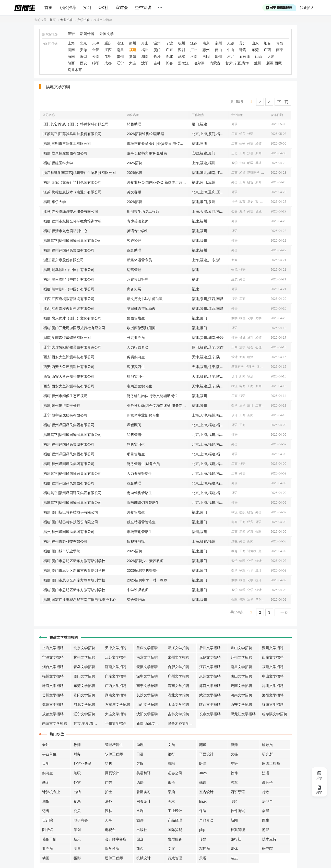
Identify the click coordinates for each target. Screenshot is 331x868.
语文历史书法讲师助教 (145, 299)
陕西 (71, 63)
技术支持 (269, 839)
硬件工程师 (114, 858)
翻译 (203, 745)
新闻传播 (87, 34)
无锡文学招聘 (210, 657)
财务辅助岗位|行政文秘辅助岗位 (152, 396)
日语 (140, 754)
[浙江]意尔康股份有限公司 (63, 260)
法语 (266, 773)
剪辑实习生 (136, 357)
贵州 (120, 56)
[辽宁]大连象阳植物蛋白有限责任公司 (72, 347)
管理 (242, 600)
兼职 (77, 773)
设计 (234, 357)
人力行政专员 (138, 347)
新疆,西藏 (274, 63)
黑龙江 (183, 63)
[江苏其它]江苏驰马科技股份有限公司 (72, 134)
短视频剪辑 (136, 541)
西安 (84, 63)
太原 (271, 56)
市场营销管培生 (139, 532)
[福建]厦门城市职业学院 (61, 551)
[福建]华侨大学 (54, 202)
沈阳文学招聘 (147, 714)
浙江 (120, 43)
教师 (77, 745)
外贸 (77, 782)
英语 (234, 764)
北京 (84, 43)
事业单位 (49, 754)
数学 (234, 163)
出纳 (77, 792)
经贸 (242, 134)
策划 (77, 830)
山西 (259, 56)
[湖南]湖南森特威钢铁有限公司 (67, 338)
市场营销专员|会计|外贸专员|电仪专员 (157, 144)
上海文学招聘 (53, 648)
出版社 (142, 830)
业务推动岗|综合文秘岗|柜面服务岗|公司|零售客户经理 (158, 406)
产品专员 (206, 820)
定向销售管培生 (139, 493)
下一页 (283, 102)
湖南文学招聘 (116, 695)
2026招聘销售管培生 (143, 570)
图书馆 (48, 830)
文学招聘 (84, 20)
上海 (71, 43)
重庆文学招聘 (147, 648)
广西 (267, 50)
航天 (77, 839)
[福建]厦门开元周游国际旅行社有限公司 (74, 328)
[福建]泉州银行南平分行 (61, 406)
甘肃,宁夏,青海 (237, 63)
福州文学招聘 (53, 676)
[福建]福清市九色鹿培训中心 (65, 231)
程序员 (205, 849)
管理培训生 (114, 745)
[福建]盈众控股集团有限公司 (65, 153)
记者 (46, 811)
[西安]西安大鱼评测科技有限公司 (68, 357)
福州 (145, 50)
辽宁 (120, 63)
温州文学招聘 (273, 648)
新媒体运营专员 (139, 260)
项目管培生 (136, 454)
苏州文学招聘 (241, 657)
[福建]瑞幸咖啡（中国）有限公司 (68, 270)
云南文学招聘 (241, 686)
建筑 (234, 279)
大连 (133, 63)
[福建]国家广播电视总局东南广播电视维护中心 (79, 600)
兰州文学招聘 (116, 723)
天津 (96, 43)
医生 (266, 820)
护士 (109, 792)
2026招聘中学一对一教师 (147, 580)
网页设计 (112, 773)
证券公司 (175, 773)
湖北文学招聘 (179, 695)
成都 (108, 63)
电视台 (110, 830)
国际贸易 (175, 830)
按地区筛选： (51, 44)
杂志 (234, 858)
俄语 (171, 782)
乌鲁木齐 (75, 70)
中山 (231, 50)
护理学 (250, 367)
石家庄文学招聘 (117, 705)
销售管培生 (136, 435)
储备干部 (49, 839)
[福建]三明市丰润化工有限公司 (67, 144)
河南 (194, 56)
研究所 (267, 754)
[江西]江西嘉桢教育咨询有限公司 (68, 299)
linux (203, 801)
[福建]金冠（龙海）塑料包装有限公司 (72, 182)
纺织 (242, 512)
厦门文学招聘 (84, 676)
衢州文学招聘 (210, 648)
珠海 (243, 50)
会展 (266, 811)
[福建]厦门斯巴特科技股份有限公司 (70, 512)
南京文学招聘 (147, 657)
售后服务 (175, 839)
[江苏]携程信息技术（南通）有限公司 (72, 192)
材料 (250, 338)
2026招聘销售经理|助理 (146, 134)
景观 (203, 858)
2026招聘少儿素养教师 (145, 561)
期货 (46, 801)
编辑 (171, 764)
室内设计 (206, 792)
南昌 (120, 50)
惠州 (206, 50)
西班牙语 (238, 792)
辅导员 (267, 745)
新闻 (258, 153)
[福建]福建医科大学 (58, 163)
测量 (77, 849)
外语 (234, 124)
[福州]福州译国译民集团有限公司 (68, 532)
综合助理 (134, 250)
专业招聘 (66, 20)
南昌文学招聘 (241, 667)
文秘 (234, 754)
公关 (77, 811)
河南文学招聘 (241, 695)
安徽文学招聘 (147, 667)
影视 (234, 541)
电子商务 (81, 820)
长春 (169, 63)
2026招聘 (134, 163)
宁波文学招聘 (53, 657)
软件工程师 (114, 754)
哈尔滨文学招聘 (275, 714)
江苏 (194, 43)
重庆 (108, 43)
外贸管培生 (136, 512)
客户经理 (134, 241)
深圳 (182, 50)
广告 (109, 782)
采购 (171, 792)
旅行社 (236, 839)
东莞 (255, 50)
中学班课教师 (138, 590)
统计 (250, 406)
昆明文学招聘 (273, 686)
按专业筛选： (51, 34)
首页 (49, 8)
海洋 (242, 211)
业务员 (48, 849)
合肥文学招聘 (179, 667)
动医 (250, 163)
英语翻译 (144, 773)
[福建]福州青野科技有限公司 (65, 541)
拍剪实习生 (136, 376)
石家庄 (245, 56)
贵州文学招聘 (53, 695)
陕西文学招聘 (210, 705)
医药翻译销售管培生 (143, 503)
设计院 (48, 820)
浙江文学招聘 (179, 648)
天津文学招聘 (116, 648)
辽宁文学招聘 (84, 714)
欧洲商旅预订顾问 (141, 328)
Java (203, 773)
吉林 (157, 63)
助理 (140, 745)
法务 (109, 801)
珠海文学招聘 (53, 686)
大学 (46, 764)
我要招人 (307, 8)
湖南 (145, 56)
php (202, 830)
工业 (266, 182)
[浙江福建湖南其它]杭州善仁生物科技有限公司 (79, 173)
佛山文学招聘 (241, 676)
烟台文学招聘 (53, 667)
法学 (234, 202)
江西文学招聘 (210, 667)
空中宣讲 (143, 8)
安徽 (84, 50)
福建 (133, 50)
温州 (157, 43)
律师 (234, 745)
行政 (266, 792)
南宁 (280, 50)
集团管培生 (136, 318)
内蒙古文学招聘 (55, 723)
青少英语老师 (138, 221)
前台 (140, 849)
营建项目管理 (138, 279)
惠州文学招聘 (210, 676)
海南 (71, 56)
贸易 (77, 801)
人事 (109, 820)
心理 (258, 347)
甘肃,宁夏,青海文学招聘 (88, 723)
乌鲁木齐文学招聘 (182, 723)
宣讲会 (122, 8)
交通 (266, 211)
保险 (203, 811)
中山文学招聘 (273, 676)
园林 (109, 811)
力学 (258, 318)
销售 (109, 764)
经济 (266, 153)
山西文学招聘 (147, 705)
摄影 (77, 858)
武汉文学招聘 (210, 695)
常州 (218, 43)
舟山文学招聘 (241, 648)
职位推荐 (68, 8)
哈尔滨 (199, 63)
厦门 (157, 50)
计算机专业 (51, 792)
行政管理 (175, 858)
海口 (84, 56)
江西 (108, 50)
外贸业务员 (136, 338)
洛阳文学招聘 (273, 695)
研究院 (267, 849)
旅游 (140, 820)
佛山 (218, 50)
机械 (258, 211)
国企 (140, 839)
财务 (77, 754)
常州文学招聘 (179, 657)
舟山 (145, 43)
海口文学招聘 (210, 686)
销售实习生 (136, 444)
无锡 (231, 43)
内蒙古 (215, 63)
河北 (231, 56)
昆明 (108, 56)
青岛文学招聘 (84, 667)
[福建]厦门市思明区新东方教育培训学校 (74, 561)
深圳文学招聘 (147, 676)
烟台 (267, 43)
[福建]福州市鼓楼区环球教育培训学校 (72, 221)
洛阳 (206, 56)
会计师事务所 (116, 839)
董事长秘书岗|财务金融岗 (147, 153)
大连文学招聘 (116, 714)
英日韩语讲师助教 (141, 308)
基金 (46, 782)
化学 (250, 318)
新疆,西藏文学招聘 (151, 723)
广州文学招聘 (179, 676)
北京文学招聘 (84, 648)
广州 (194, 50)
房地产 (267, 801)
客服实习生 (136, 367)
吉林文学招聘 (179, 714)
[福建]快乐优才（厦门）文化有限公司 (72, 318)
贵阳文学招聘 (84, 695)
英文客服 (134, 192)
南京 (206, 43)
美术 (171, 801)
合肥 (96, 50)
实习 (87, 8)
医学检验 (112, 849)
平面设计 (206, 754)
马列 (258, 600)
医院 (203, 764)
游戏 (266, 830)
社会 (250, 347)
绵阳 (96, 63)
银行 (171, 754)
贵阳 (133, 56)
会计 (46, 745)
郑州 (218, 56)
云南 (96, 56)
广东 (169, 50)
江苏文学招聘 (116, 657)
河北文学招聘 (84, 705)
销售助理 (134, 124)
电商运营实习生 (139, 386)
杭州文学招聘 (84, 657)
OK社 (104, 8)
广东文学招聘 (116, 676)
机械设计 (144, 858)
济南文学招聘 (116, 667)
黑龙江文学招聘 (243, 714)
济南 (71, 50)
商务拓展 (134, 289)
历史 (234, 153)
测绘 (234, 801)
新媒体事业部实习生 (143, 415)
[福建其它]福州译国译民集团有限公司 (72, 241)
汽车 (234, 782)
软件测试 (238, 811)
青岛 (280, 43)
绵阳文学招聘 (273, 705)
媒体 (234, 849)
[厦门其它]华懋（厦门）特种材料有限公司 (76, 124)
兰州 (258, 63)
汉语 (71, 34)
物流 (234, 270)
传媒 (203, 839)
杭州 (182, 43)
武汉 (182, 56)
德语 (140, 782)
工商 (234, 134)
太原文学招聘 (179, 705)
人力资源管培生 (139, 473)
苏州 (243, 43)
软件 (234, 773)
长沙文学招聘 (147, 695)
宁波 (169, 43)
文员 (171, 745)
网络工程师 (271, 764)
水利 (140, 811)
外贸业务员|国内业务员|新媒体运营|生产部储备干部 (158, 182)
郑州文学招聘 (53, 705)
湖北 (169, 56)
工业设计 (175, 811)
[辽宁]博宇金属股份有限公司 (65, 415)
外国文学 (107, 34)
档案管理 (238, 830)
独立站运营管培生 (141, 522)
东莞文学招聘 (84, 686)
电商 (265, 173)
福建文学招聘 (273, 667)
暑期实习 (144, 792)
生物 (242, 144)
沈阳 (145, 63)
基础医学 (262, 163)
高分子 (267, 782)
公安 (234, 211)
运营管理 (134, 270)
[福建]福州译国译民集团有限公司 (68, 250)
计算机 (252, 551)
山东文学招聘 (273, 657)
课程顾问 (134, 425)
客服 (140, 764)
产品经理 (175, 820)
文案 (171, 849)
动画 (46, 858)
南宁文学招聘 (147, 686)
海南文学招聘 (179, 686)
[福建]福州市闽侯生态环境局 (65, 396)
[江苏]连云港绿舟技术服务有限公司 (70, 211)
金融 (258, 532)
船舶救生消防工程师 (143, 211)
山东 (255, 43)
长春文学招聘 (210, 714)
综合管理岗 (136, 600)
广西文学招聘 (116, 686)
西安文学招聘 (241, 705)
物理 (242, 318)
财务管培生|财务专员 (144, 464)
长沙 (157, 56)
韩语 (203, 782)
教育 (242, 202)
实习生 (48, 773)
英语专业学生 (138, 231)
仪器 (266, 144)
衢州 (133, 43)
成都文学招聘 (53, 714)
